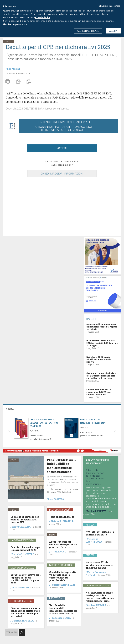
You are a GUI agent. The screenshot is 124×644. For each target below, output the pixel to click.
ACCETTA (113, 31)
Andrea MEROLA (97, 605)
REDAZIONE (14, 69)
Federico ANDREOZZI (63, 585)
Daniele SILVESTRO (23, 554)
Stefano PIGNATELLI (62, 521)
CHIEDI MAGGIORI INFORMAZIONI (62, 173)
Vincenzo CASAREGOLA (94, 540)
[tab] (62, 409)
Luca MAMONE (21, 587)
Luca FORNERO (56, 499)
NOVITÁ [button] (10, 409)
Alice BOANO (58, 552)
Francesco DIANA (61, 618)
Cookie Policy (43, 17)
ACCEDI (62, 148)
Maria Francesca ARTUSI (96, 573)
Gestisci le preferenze (15, 24)
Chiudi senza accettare (109, 6)
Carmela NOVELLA (23, 621)
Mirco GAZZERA (21, 527)
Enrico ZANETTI (96, 511)
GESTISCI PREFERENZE (88, 31)
